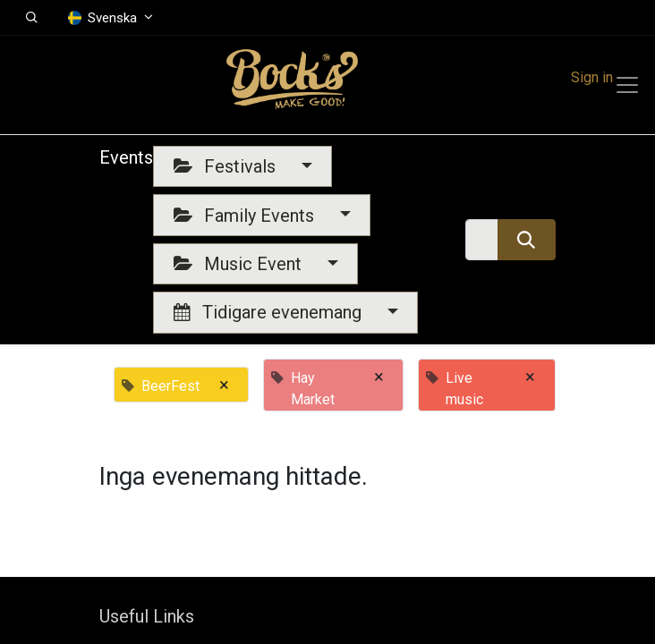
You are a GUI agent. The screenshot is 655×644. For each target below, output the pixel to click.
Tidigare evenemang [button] (270, 312)
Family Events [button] (246, 216)
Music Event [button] (240, 264)
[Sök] (527, 240)
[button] (32, 18)
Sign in (592, 77)
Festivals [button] (227, 166)
